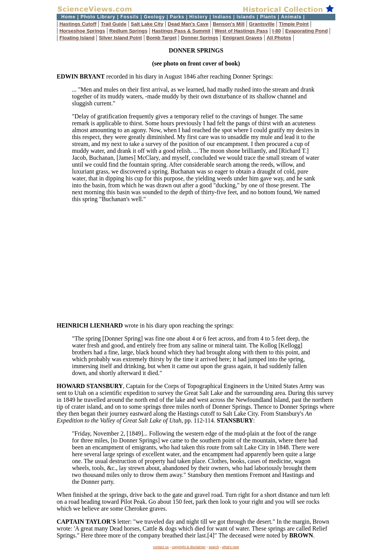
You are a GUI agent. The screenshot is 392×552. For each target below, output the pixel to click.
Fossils (129, 17)
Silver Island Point (120, 38)
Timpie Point (294, 24)
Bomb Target (161, 38)
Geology (154, 17)
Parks (177, 17)
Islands (246, 17)
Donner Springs (199, 38)
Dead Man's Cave (188, 24)
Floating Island (77, 38)
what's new (230, 547)
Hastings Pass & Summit (181, 31)
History (199, 17)
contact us (161, 547)
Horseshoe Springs (82, 31)
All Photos (279, 38)
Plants (268, 17)
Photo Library (98, 17)
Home (68, 17)
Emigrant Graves (242, 38)
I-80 (276, 31)
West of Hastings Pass (241, 31)
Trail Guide (114, 24)
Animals (291, 17)
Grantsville (262, 24)
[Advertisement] (196, 262)
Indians (222, 17)
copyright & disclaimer (189, 547)
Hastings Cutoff (78, 24)
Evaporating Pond (306, 31)
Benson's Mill (229, 24)
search (214, 547)
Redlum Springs (129, 31)
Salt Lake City (147, 24)
